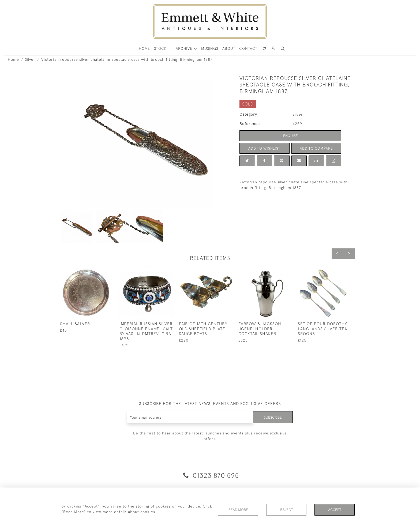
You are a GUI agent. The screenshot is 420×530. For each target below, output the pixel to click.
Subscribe (272, 417)
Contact (248, 48)
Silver (30, 59)
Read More (238, 510)
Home (13, 59)
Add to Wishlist (264, 148)
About (229, 48)
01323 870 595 (210, 475)
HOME (144, 48)
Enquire (290, 136)
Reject (286, 510)
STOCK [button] (161, 48)
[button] (283, 49)
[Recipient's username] (190, 417)
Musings (210, 48)
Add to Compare (316, 148)
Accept (335, 510)
